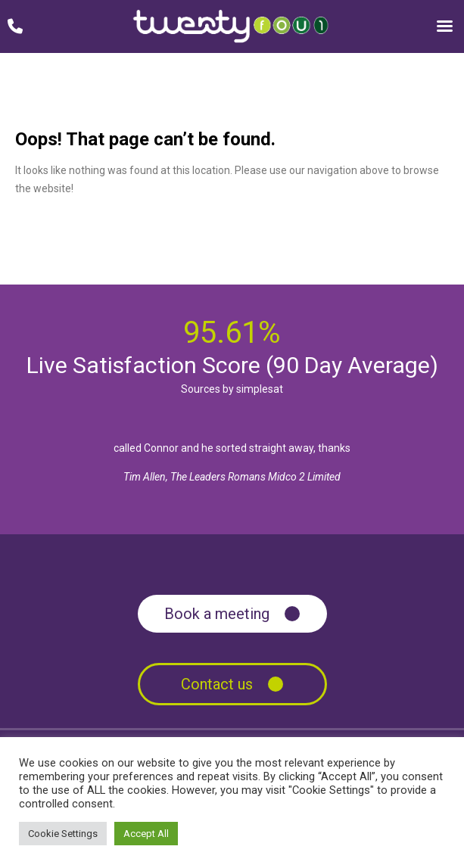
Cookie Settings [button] (63, 834)
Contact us (217, 684)
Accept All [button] (146, 834)
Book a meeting (217, 614)
